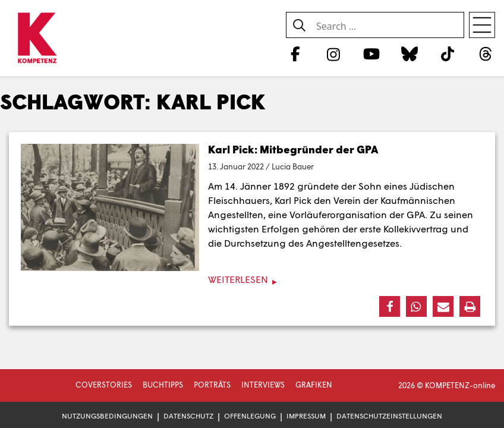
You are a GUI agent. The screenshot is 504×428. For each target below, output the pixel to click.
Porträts (212, 385)
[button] (390, 306)
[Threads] (486, 53)
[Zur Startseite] (37, 39)
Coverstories (104, 385)
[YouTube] (371, 53)
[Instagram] (333, 53)
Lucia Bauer (293, 166)
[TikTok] (448, 53)
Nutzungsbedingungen (107, 416)
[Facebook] (295, 53)
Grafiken (314, 385)
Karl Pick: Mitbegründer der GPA (293, 149)
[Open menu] (482, 25)
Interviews (263, 385)
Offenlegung (250, 416)
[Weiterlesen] (252, 280)
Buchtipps (163, 385)
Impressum (306, 416)
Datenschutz (188, 416)
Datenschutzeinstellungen (389, 416)
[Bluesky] (409, 53)
